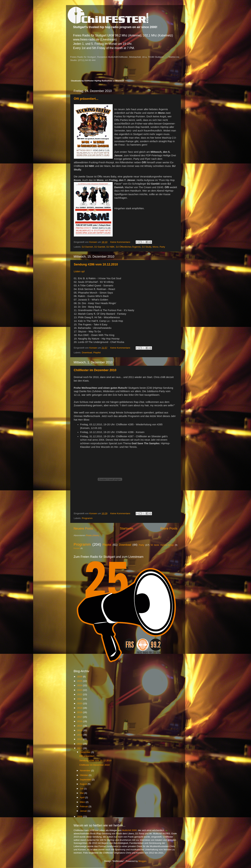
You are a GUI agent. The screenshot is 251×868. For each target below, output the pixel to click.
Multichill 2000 (129, 830)
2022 (80, 694)
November (86, 771)
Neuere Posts (83, 528)
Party (162, 247)
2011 (80, 744)
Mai (82, 793)
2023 (80, 690)
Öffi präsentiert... (86, 99)
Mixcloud (119, 81)
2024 (80, 685)
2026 (80, 677)
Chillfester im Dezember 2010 (95, 370)
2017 (80, 717)
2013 (80, 735)
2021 (80, 699)
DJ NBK (111, 247)
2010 (80, 748)
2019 (80, 708)
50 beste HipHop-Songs (162, 545)
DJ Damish (87, 247)
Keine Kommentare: (121, 242)
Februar (84, 806)
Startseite (127, 528)
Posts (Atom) (93, 535)
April (83, 797)
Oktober (84, 775)
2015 (80, 726)
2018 (80, 712)
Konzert (77, 548)
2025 (80, 681)
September (86, 780)
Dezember (86, 752)
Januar (84, 811)
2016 (80, 721)
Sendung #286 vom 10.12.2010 (96, 264)
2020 (80, 703)
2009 (80, 816)
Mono (156, 247)
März (83, 802)
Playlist (97, 353)
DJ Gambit (100, 247)
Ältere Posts (169, 528)
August (84, 784)
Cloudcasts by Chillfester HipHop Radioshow (92, 81)
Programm (87, 518)
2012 (80, 739)
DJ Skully (147, 247)
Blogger (142, 861)
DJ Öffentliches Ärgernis (128, 247)
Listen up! (79, 271)
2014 (80, 730)
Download (87, 353)
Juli (82, 789)
